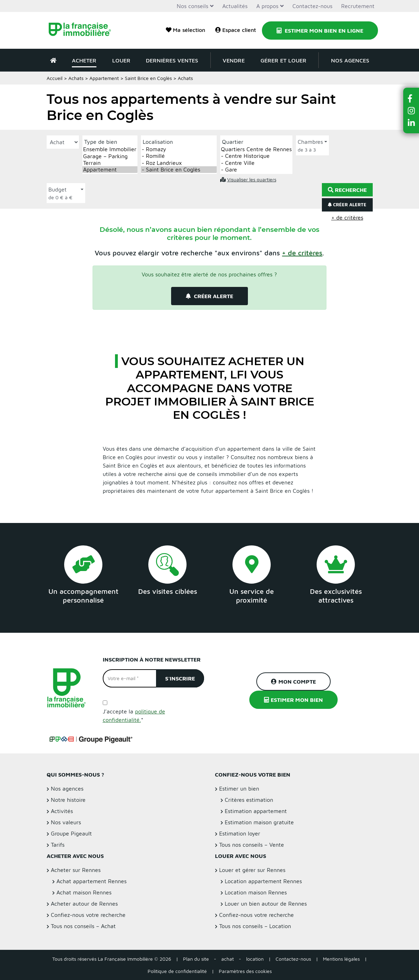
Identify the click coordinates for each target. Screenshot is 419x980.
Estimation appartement (256, 811)
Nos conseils (192, 6)
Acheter (84, 60)
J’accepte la (134, 716)
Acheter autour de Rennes (84, 904)
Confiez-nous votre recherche (88, 915)
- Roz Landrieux (179, 163)
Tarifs (58, 845)
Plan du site (196, 959)
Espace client (236, 30)
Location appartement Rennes (263, 881)
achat (228, 959)
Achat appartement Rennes (92, 881)
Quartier (233, 142)
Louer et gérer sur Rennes (252, 870)
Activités (62, 811)
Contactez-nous (312, 6)
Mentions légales (341, 959)
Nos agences (350, 60)
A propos (267, 6)
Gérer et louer (283, 60)
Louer (121, 60)
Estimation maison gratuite (259, 822)
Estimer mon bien (293, 700)
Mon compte (293, 682)
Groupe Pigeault (71, 833)
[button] (302, 253)
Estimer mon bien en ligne (320, 31)
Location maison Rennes (256, 892)
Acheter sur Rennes (76, 870)
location (255, 959)
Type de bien (101, 142)
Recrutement (358, 6)
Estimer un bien (239, 788)
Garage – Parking (110, 156)
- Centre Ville (256, 163)
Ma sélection (185, 30)
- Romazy (179, 149)
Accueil (55, 78)
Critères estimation (249, 800)
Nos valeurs (66, 822)
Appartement (104, 78)
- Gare (256, 170)
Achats (76, 78)
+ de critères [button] (347, 217)
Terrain (110, 163)
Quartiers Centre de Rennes (256, 149)
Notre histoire (68, 800)
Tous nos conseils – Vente (252, 845)
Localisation (158, 142)
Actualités (235, 6)
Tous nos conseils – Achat (83, 926)
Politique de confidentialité (177, 971)
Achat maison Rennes (84, 892)
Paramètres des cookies (245, 971)
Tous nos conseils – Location (255, 926)
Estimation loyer (240, 833)
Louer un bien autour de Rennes (266, 904)
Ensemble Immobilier (110, 149)
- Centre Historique (256, 156)
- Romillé (179, 156)
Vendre (234, 60)
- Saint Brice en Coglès (179, 170)
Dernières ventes (172, 60)
